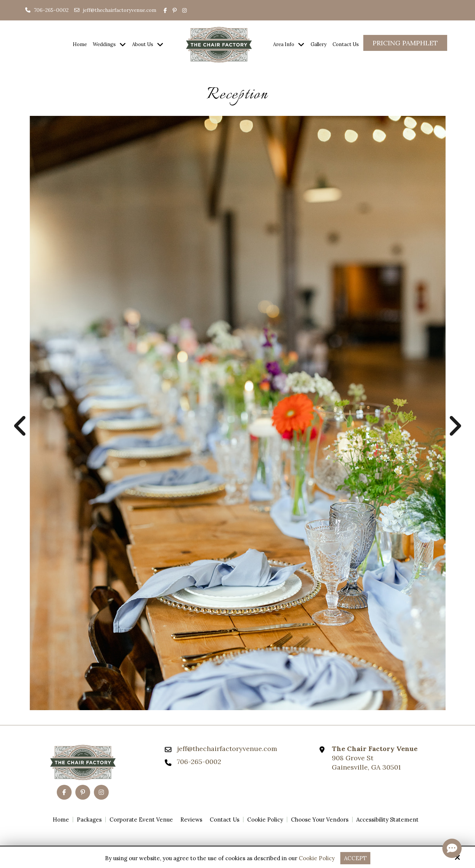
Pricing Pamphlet (405, 43)
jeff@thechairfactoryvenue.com (119, 10)
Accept (355, 858)
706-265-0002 (47, 10)
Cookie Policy (317, 858)
